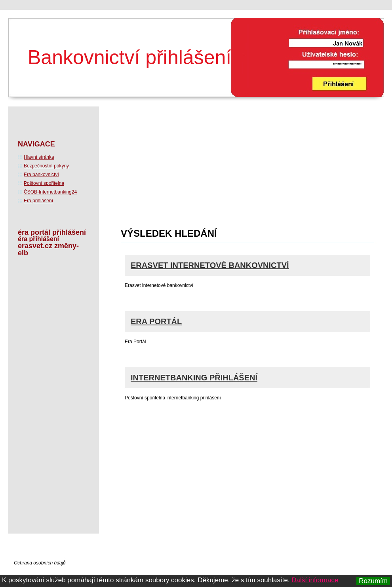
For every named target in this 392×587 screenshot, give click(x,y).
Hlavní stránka (39, 157)
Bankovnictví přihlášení (129, 57)
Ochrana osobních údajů (40, 563)
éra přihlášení (38, 239)
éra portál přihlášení (52, 232)
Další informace (315, 580)
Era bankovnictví (41, 175)
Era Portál (156, 321)
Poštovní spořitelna (44, 183)
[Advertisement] (173, 170)
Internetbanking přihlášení (194, 378)
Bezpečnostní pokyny (46, 166)
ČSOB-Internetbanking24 (50, 192)
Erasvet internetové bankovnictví (210, 265)
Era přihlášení (38, 201)
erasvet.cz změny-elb (48, 249)
